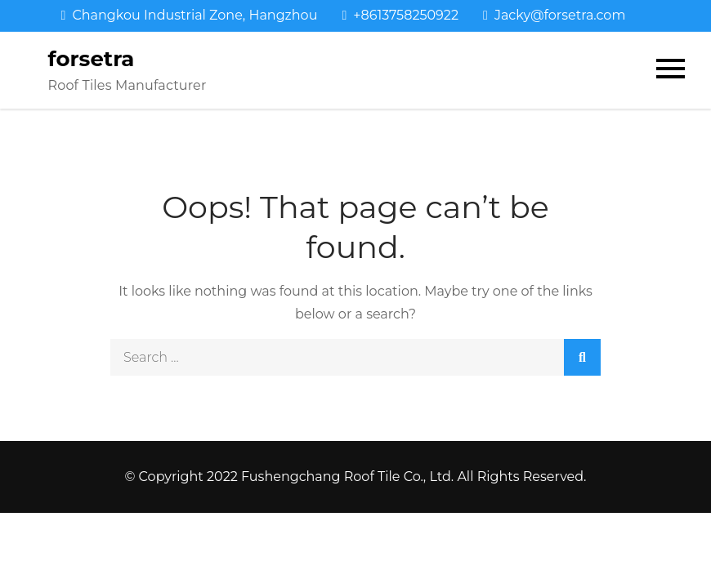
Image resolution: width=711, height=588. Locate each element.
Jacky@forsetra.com (554, 15)
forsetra (92, 59)
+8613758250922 (400, 15)
